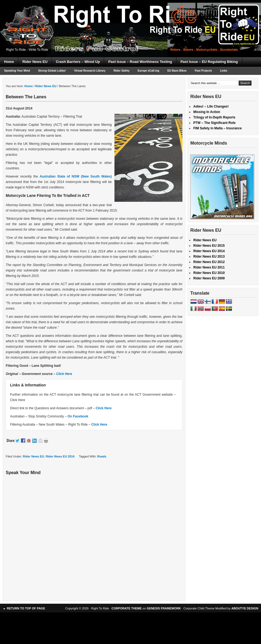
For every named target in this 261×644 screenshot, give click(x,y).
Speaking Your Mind (17, 71)
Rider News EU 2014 (60, 456)
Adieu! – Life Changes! (211, 106)
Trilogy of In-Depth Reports (214, 117)
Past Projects (203, 71)
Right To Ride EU (130, 19)
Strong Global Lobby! (52, 71)
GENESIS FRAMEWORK (164, 608)
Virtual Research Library (90, 71)
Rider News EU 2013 (209, 257)
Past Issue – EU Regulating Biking (209, 62)
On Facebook (78, 416)
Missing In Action (207, 112)
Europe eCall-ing (148, 71)
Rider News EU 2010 (209, 273)
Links (224, 71)
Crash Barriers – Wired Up (78, 62)
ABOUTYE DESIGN (245, 608)
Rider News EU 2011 (209, 267)
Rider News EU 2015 (209, 246)
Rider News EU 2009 (209, 278)
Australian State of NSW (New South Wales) (76, 176)
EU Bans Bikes (177, 71)
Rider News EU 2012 (209, 262)
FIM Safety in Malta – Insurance (217, 128)
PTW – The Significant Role (214, 123)
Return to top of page (26, 608)
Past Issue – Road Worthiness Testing (140, 62)
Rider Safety (122, 71)
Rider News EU (35, 62)
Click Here (64, 374)
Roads (102, 456)
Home (9, 62)
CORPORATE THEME (127, 608)
